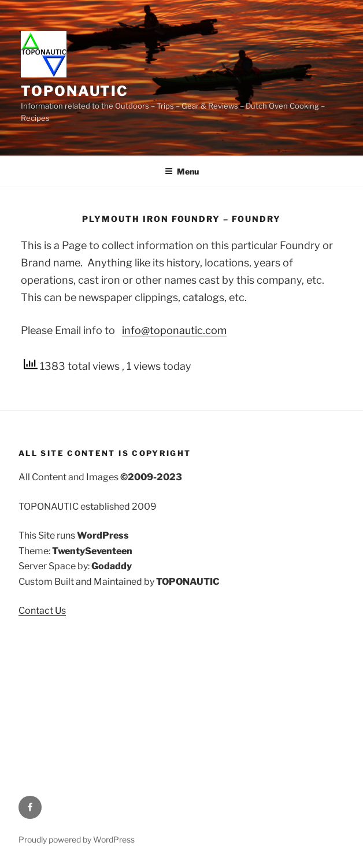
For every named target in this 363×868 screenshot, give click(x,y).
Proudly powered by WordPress (77, 839)
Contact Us (42, 611)
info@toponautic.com (174, 330)
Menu (182, 171)
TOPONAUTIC (75, 91)
